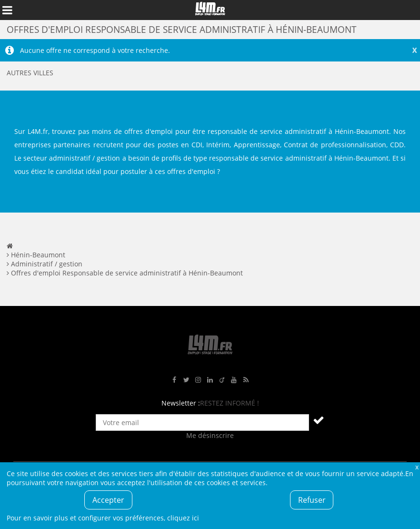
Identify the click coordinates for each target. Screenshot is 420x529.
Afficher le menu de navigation (7, 10)
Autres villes (30, 73)
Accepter (108, 500)
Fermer (417, 467)
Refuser (312, 500)
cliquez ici (183, 518)
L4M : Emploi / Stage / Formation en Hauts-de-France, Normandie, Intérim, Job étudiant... (210, 10)
